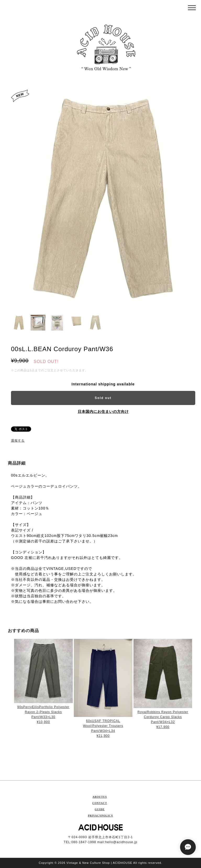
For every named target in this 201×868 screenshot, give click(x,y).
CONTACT (100, 803)
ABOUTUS (100, 797)
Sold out (103, 398)
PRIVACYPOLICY (101, 816)
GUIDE (100, 809)
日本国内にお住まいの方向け (103, 412)
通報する (18, 441)
